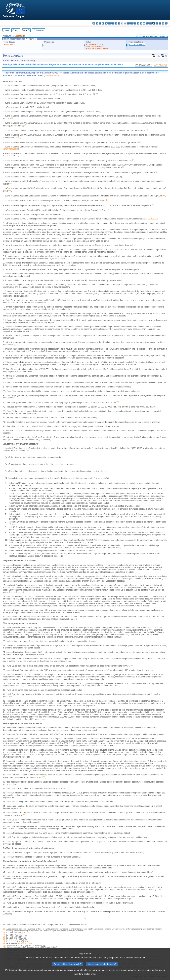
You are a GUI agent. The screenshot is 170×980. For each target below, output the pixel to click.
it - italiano (128, 23)
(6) (4, 940)
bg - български (94, 23)
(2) (4, 933)
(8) (4, 944)
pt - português (150, 23)
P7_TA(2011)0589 (25, 944)
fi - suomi (163, 23)
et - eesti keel (109, 23)
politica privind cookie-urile (150, 974)
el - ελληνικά (113, 23)
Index (7, 30)
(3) (4, 934)
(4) (4, 936)
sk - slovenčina (157, 23)
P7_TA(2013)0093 (137, 44)
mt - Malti (141, 23)
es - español (97, 23)
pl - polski (147, 23)
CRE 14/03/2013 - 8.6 (95, 46)
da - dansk (103, 23)
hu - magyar (138, 23)
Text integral (40, 30)
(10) (4, 947)
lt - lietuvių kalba (135, 23)
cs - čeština (100, 23)
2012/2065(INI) (19, 36)
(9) (4, 945)
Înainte (25, 30)
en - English (116, 23)
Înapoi (17, 30)
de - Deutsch (106, 23)
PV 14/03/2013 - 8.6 (94, 44)
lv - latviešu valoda (132, 23)
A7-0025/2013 (9, 44)
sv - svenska (166, 23)
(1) (4, 929)
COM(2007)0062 (11, 149)
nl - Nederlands (144, 23)
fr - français (119, 23)
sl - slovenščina (160, 23)
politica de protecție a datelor (122, 974)
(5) (4, 938)
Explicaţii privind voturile (97, 48)
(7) (4, 942)
